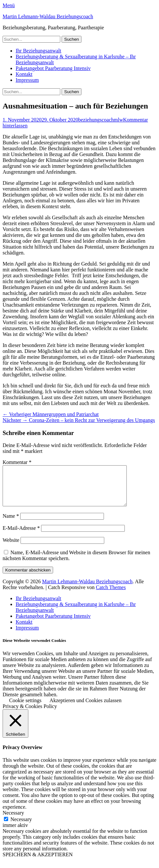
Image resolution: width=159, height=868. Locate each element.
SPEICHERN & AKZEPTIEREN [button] (38, 862)
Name (11, 524)
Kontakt (24, 74)
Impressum (27, 80)
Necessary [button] (13, 821)
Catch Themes (111, 595)
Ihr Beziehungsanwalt (38, 51)
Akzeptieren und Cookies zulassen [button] (86, 708)
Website (11, 548)
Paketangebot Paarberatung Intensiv (53, 68)
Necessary (21, 827)
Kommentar (17, 462)
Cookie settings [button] (25, 708)
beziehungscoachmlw (101, 120)
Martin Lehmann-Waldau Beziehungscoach (48, 16)
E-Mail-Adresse (21, 536)
